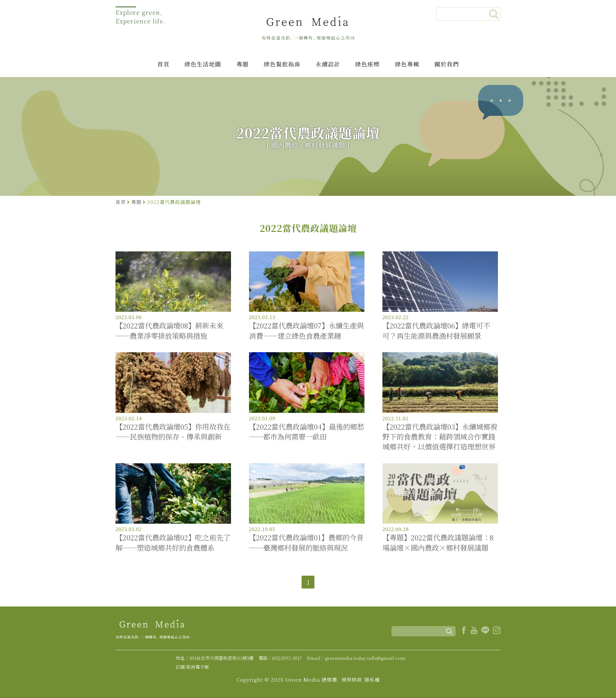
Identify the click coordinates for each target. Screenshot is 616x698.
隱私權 (372, 680)
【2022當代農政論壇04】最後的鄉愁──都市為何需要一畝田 (307, 432)
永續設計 (328, 64)
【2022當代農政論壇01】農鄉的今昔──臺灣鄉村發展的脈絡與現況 (306, 542)
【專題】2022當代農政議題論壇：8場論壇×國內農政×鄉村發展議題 (438, 542)
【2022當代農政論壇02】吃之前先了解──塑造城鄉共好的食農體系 (173, 542)
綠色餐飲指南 (282, 64)
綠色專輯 (407, 64)
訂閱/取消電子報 (192, 667)
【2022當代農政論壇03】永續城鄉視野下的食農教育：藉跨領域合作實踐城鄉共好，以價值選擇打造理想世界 (440, 437)
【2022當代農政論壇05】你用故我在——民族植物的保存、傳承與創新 (173, 432)
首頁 (163, 64)
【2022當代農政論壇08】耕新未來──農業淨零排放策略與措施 (169, 330)
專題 (243, 64)
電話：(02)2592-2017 (280, 658)
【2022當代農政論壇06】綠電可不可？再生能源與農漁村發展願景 (436, 330)
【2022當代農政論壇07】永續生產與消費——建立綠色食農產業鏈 (306, 330)
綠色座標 (367, 64)
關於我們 (447, 64)
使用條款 (352, 680)
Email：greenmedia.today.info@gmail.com (356, 658)
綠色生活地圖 (203, 64)
